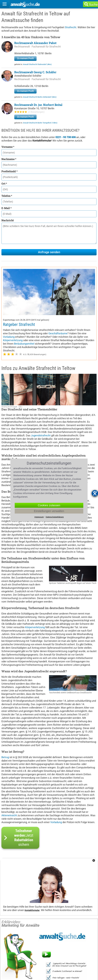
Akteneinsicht (9, 769)
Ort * (4, 184)
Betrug (5, 711)
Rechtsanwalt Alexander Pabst (35, 43)
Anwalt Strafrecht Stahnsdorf (37, 64)
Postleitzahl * (9, 171)
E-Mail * (6, 208)
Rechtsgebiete (36, 951)
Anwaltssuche (12, 951)
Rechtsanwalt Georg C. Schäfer (35, 72)
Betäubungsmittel (24, 298)
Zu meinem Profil (25, 58)
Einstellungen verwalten (49, 511)
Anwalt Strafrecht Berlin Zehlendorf (40, 97)
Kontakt (68, 960)
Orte (55, 951)
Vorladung (9, 291)
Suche (93, 5)
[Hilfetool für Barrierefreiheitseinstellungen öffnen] (95, 493)
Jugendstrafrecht (41, 389)
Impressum (11, 960)
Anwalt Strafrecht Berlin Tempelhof (40, 123)
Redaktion (10, 964)
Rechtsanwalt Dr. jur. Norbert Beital (38, 105)
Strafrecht (71, 27)
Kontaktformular (32, 864)
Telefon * (7, 196)
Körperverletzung (13, 294)
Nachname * (9, 159)
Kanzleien (70, 951)
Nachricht (8, 220)
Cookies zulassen (49, 505)
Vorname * (8, 147)
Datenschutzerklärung (40, 960)
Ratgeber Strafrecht (19, 278)
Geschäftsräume (58, 287)
